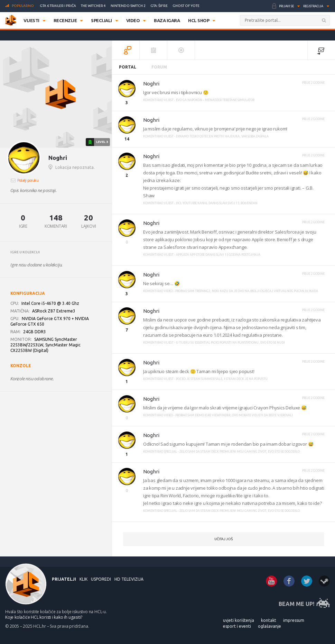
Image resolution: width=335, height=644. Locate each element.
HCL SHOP (199, 20)
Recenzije (65, 20)
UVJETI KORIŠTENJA (239, 620)
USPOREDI (101, 579)
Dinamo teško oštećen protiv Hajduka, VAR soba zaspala (222, 136)
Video (133, 20)
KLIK (83, 579)
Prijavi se (286, 6)
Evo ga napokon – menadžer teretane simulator (215, 100)
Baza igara (167, 20)
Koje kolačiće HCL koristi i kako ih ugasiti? (44, 617)
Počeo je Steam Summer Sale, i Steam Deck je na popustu (222, 379)
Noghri (151, 84)
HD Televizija (129, 579)
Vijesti (31, 20)
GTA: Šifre (159, 6)
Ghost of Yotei (187, 6)
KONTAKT (269, 620)
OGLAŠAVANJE (269, 626)
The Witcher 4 (93, 6)
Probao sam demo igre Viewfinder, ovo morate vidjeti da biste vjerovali (234, 415)
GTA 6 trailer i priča (58, 6)
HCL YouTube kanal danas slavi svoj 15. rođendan (217, 203)
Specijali (101, 20)
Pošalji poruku (28, 180)
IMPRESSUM (294, 620)
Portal (128, 67)
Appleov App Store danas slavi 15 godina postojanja (218, 255)
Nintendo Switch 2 (128, 6)
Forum (159, 67)
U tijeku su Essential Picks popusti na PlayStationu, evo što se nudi (230, 343)
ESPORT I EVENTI (237, 626)
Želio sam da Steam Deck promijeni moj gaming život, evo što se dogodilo (240, 452)
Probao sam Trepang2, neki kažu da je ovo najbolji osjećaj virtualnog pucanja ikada (247, 291)
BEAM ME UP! (296, 604)
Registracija (313, 6)
